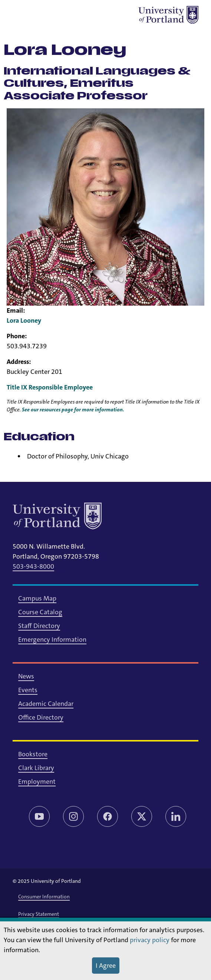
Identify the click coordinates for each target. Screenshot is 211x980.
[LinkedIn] (176, 816)
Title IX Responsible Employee (50, 387)
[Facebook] (108, 816)
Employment (37, 782)
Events (28, 690)
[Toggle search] (41, 15)
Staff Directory (39, 626)
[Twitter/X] (142, 816)
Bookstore (33, 754)
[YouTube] (39, 816)
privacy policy (150, 940)
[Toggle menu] (22, 15)
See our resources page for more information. (73, 410)
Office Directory (41, 717)
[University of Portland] (168, 15)
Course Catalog (40, 612)
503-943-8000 (33, 566)
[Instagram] (73, 816)
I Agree (106, 966)
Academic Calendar (46, 704)
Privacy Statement (39, 914)
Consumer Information (44, 897)
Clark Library (36, 768)
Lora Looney (24, 320)
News (26, 676)
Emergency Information (52, 639)
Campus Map (37, 598)
